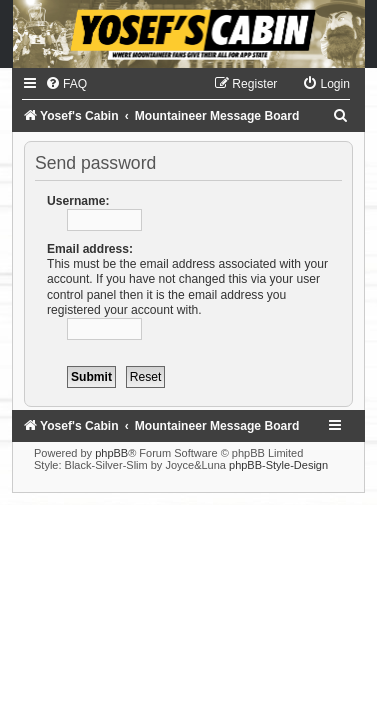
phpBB (111, 453)
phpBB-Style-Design (278, 465)
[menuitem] (66, 84)
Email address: (90, 249)
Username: (78, 201)
